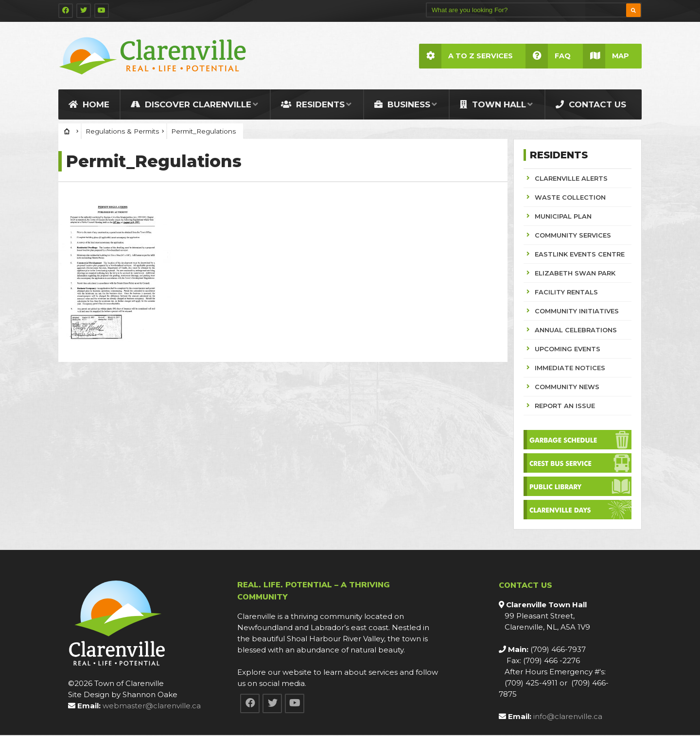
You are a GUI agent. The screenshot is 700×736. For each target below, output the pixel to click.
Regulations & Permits (122, 132)
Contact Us (591, 105)
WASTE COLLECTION (570, 198)
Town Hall (493, 105)
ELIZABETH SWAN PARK (575, 274)
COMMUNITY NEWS (567, 388)
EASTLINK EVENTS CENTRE (580, 255)
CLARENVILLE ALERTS (571, 179)
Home (89, 105)
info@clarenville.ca (568, 717)
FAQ (548, 56)
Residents (313, 105)
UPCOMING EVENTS (568, 350)
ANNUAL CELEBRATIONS (576, 331)
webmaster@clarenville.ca (152, 707)
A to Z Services (465, 56)
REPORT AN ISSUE (565, 407)
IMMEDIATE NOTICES (570, 369)
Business (402, 105)
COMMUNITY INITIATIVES (577, 312)
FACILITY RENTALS (566, 293)
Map (606, 56)
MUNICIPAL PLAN (563, 217)
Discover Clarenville (191, 105)
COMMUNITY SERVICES (573, 236)
